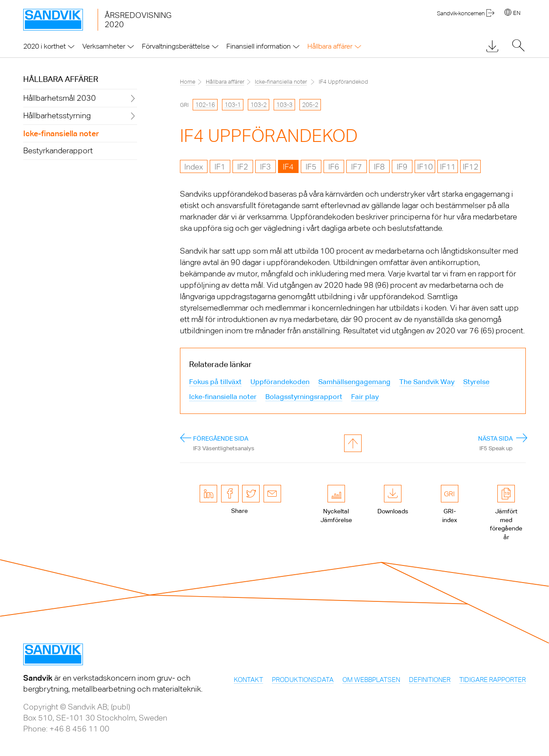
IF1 (220, 167)
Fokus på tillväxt (215, 382)
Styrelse (476, 382)
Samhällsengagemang (354, 382)
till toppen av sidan (353, 443)
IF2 (243, 167)
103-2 (259, 105)
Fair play (365, 397)
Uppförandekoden (280, 382)
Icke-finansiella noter (281, 82)
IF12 (471, 167)
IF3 (266, 167)
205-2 (310, 105)
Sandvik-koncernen (461, 13)
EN (517, 13)
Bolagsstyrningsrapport (304, 397)
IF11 (448, 167)
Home (188, 82)
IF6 (334, 167)
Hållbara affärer (61, 79)
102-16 (205, 105)
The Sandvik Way (427, 382)
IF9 (402, 167)
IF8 (379, 167)
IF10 (425, 167)
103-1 (233, 105)
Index (194, 167)
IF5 (311, 167)
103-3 (284, 105)
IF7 (357, 167)
